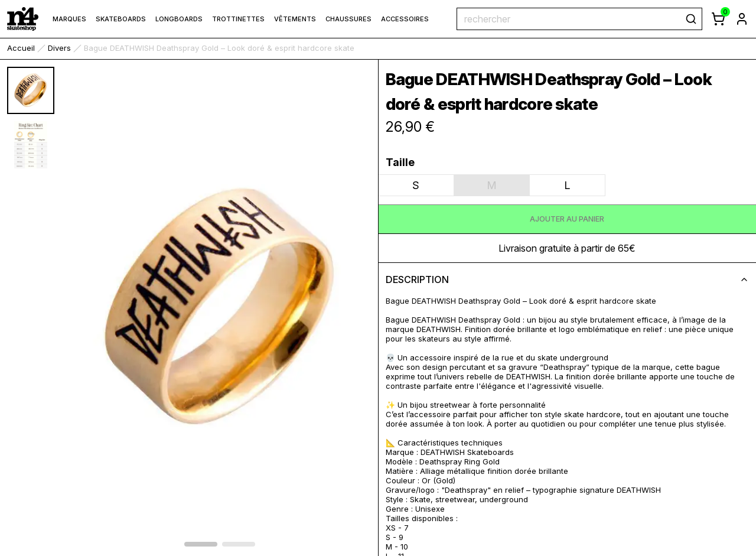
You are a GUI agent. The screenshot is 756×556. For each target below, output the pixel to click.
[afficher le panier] (718, 19)
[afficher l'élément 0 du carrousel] (201, 544)
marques (69, 19)
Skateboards (121, 19)
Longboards (179, 19)
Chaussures (348, 19)
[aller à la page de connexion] (742, 19)
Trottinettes (238, 19)
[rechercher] (691, 19)
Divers (59, 48)
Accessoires (405, 19)
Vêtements (295, 19)
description (568, 279)
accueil (21, 48)
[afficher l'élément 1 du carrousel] (239, 544)
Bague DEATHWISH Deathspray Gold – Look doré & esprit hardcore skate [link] (219, 48)
